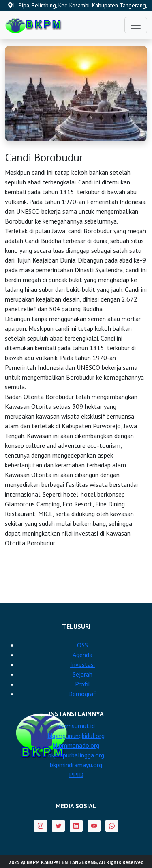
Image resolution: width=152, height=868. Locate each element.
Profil (82, 684)
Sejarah (82, 674)
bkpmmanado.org (76, 745)
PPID (76, 775)
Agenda (82, 655)
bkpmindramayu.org (76, 765)
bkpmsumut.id (76, 726)
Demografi (82, 694)
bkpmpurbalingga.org (76, 755)
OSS (82, 645)
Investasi (82, 664)
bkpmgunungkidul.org (76, 736)
